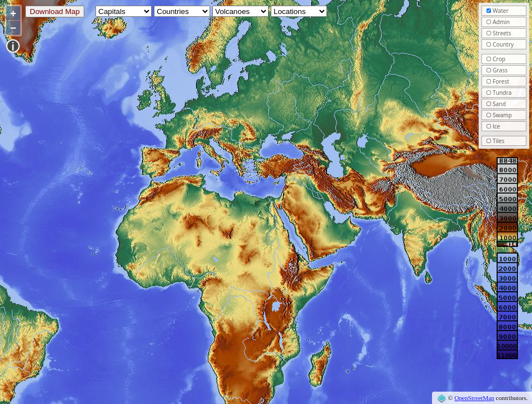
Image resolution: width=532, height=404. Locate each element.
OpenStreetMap (474, 398)
